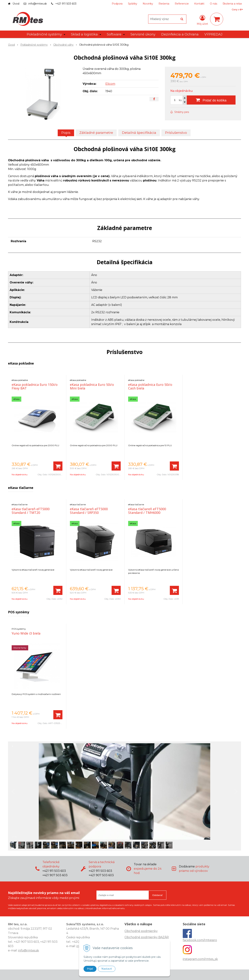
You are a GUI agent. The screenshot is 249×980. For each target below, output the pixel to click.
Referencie (182, 4)
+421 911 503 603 (66, 4)
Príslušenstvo (176, 133)
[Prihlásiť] (202, 20)
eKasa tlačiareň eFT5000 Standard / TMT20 (31, 511)
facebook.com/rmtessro (200, 940)
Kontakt (199, 4)
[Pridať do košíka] (211, 100)
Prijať (90, 969)
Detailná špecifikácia (139, 133)
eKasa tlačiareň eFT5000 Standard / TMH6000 (147, 511)
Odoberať (158, 895)
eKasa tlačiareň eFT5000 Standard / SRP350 (89, 511)
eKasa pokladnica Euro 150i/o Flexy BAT (35, 386)
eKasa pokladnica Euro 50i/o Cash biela (150, 386)
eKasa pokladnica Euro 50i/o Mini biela (92, 386)
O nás (214, 4)
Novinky (148, 4)
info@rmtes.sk (38, 4)
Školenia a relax (232, 4)
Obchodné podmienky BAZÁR (147, 937)
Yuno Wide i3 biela (26, 633)
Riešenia (164, 4)
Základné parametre (96, 133)
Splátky (133, 4)
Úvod (16, 4)
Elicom (110, 84)
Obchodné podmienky (141, 931)
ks (180, 100)
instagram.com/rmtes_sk (200, 959)
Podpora (117, 4)
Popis (66, 133)
